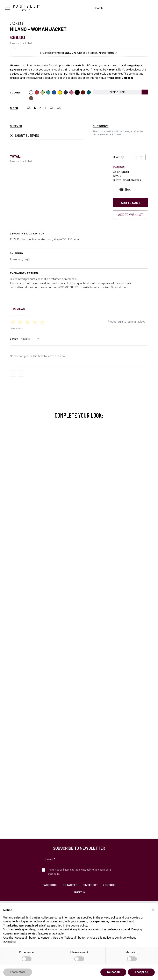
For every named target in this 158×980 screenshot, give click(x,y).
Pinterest (90, 885)
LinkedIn (79, 892)
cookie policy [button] (79, 925)
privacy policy (86, 869)
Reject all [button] (113, 972)
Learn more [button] (18, 972)
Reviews (19, 309)
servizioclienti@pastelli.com (111, 287)
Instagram (70, 885)
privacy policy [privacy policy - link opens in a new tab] (110, 917)
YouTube (109, 885)
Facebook (50, 885)
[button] (153, 910)
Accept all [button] (141, 972)
